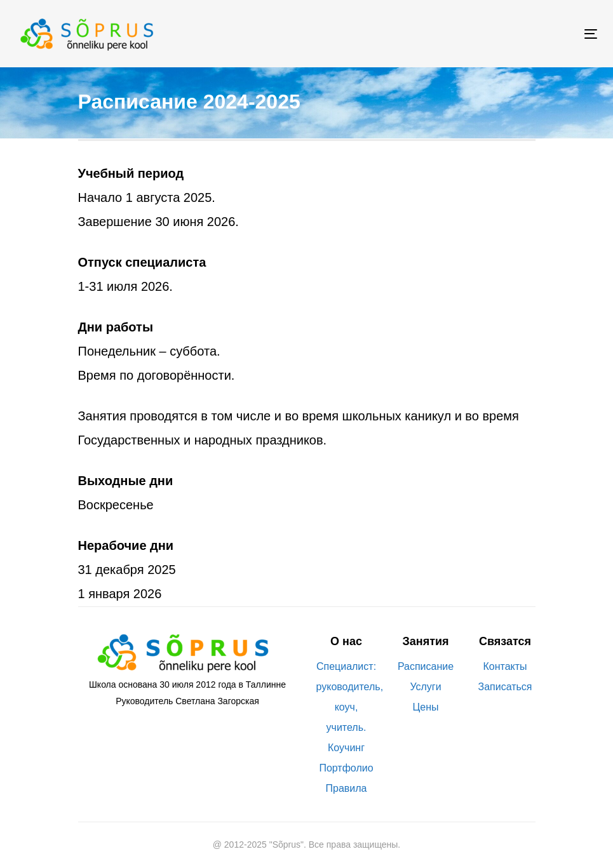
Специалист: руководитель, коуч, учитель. (347, 697)
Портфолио (346, 768)
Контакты (505, 666)
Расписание (426, 666)
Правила (347, 788)
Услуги (425, 687)
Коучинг (346, 748)
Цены (425, 707)
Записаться (505, 687)
